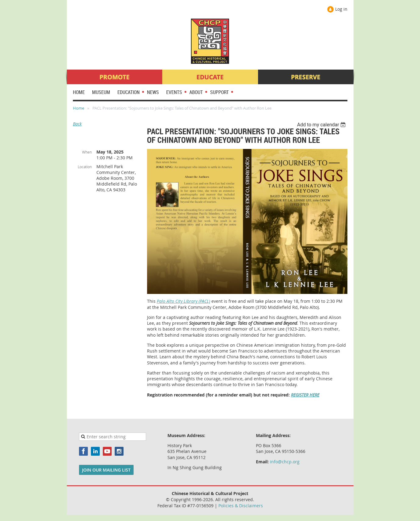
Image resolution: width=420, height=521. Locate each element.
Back (77, 124)
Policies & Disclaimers (241, 506)
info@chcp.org (285, 462)
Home (79, 108)
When (87, 152)
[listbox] (322, 125)
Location (85, 167)
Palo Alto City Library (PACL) (183, 301)
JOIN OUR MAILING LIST (106, 470)
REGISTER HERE (305, 395)
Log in (341, 9)
